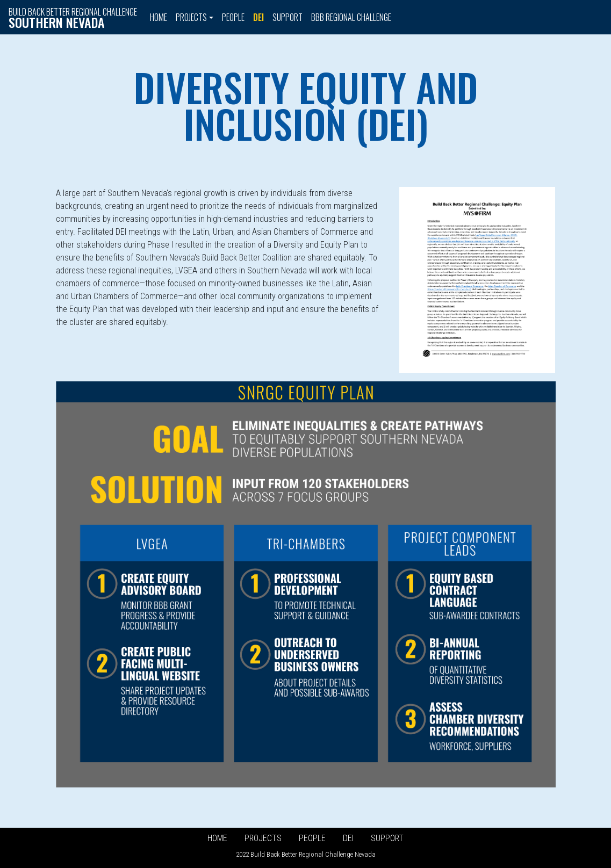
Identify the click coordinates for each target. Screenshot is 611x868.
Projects (263, 838)
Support (287, 17)
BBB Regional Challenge (351, 17)
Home (159, 17)
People (233, 17)
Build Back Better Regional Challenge (73, 18)
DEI (258, 17)
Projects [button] (191, 17)
